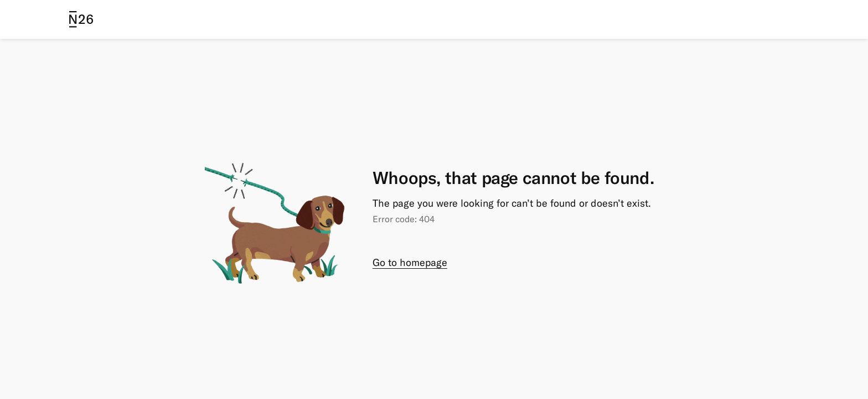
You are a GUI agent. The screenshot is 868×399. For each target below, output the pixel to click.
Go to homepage (410, 262)
